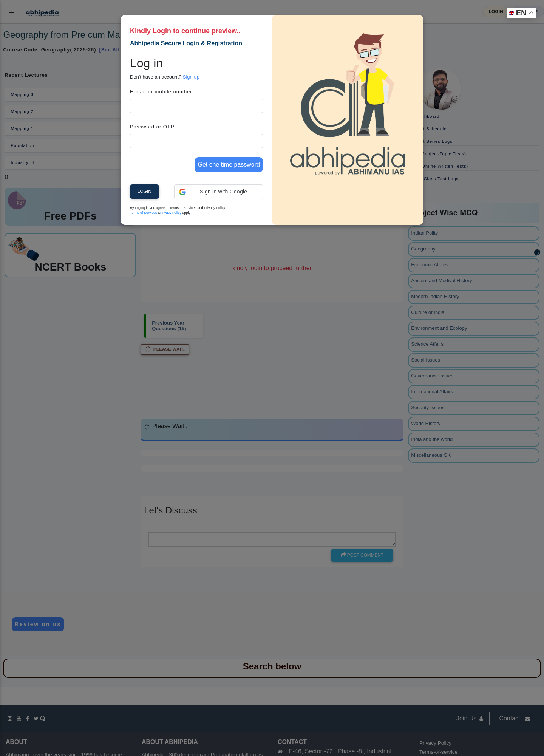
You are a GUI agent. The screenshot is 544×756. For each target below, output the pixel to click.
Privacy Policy (171, 213)
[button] (219, 192)
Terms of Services (144, 213)
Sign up (191, 77)
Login (144, 191)
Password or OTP (152, 127)
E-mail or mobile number (161, 92)
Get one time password (229, 165)
